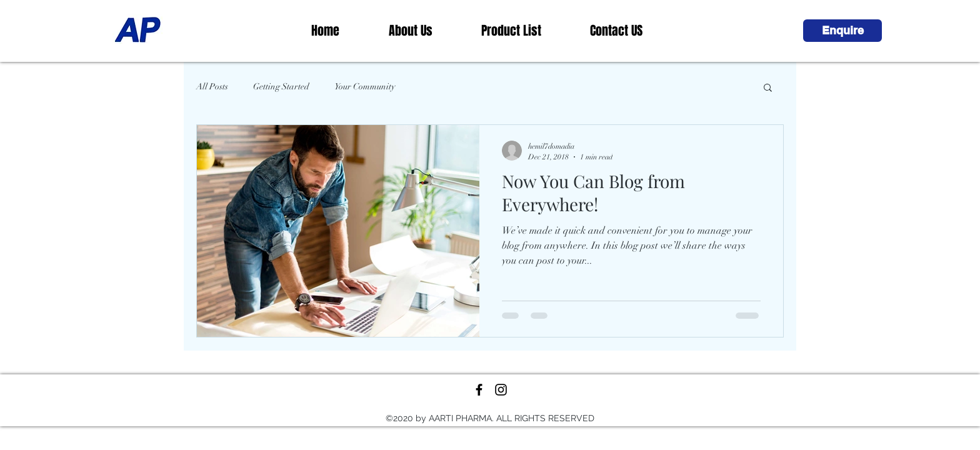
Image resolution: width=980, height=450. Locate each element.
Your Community (365, 87)
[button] (842, 31)
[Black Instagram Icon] (501, 390)
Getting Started (281, 87)
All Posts (212, 87)
